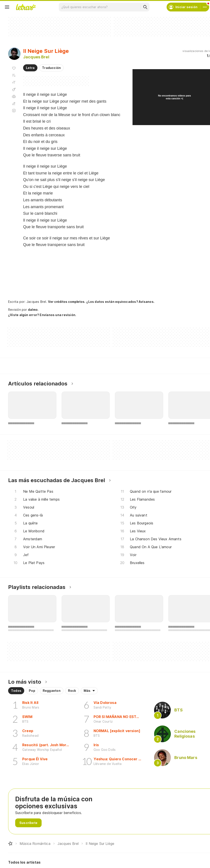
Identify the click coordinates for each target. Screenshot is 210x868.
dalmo (33, 310)
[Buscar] (145, 7)
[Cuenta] (205, 7)
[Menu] (7, 7)
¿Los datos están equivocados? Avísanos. (120, 302)
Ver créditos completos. (67, 302)
